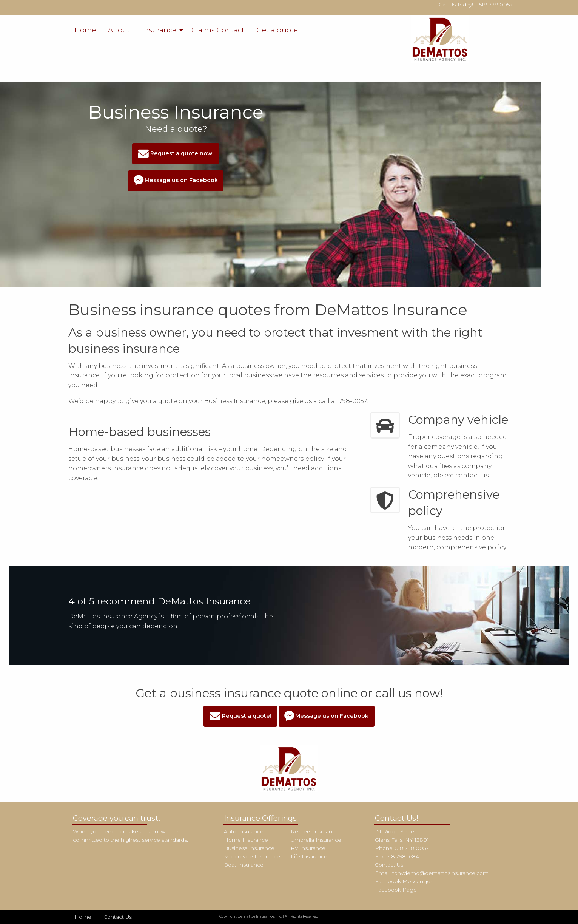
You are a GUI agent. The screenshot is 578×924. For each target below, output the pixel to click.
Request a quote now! (176, 154)
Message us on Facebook (176, 181)
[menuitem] (85, 30)
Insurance (159, 30)
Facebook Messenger (404, 881)
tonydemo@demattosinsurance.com (440, 873)
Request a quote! (240, 716)
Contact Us (389, 865)
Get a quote (277, 30)
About (119, 30)
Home (85, 30)
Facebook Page (396, 890)
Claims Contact (218, 30)
